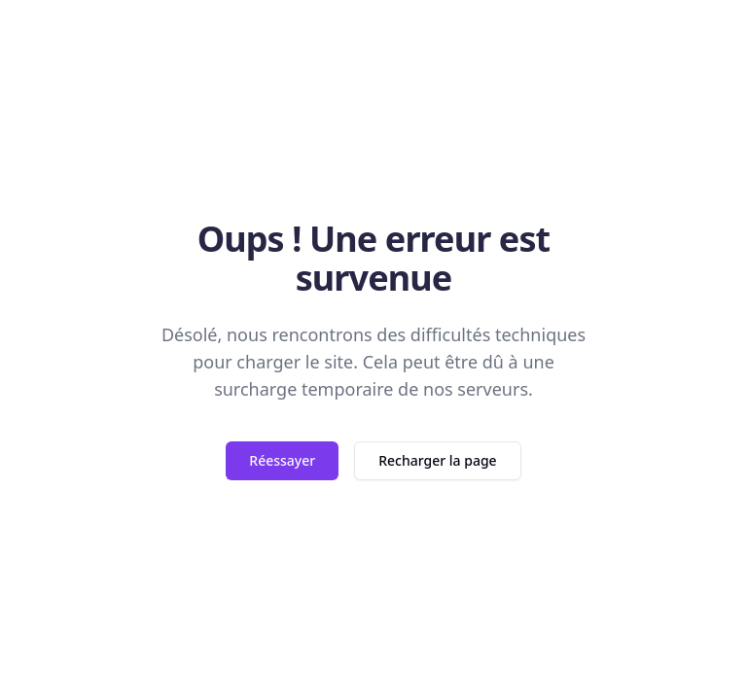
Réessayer (282, 460)
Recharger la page (437, 460)
